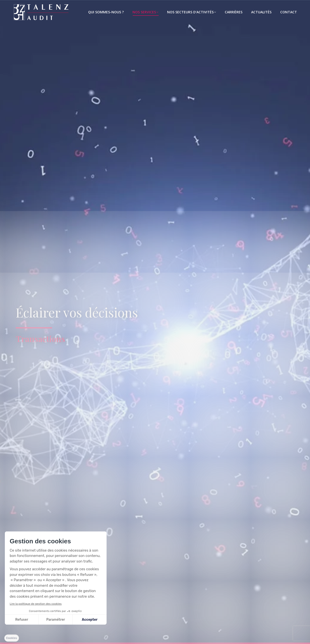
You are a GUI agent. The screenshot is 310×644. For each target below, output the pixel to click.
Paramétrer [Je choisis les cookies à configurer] (56, 620)
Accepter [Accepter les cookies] (90, 620)
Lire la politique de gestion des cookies (36, 604)
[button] (12, 638)
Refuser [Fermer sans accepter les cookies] (22, 620)
